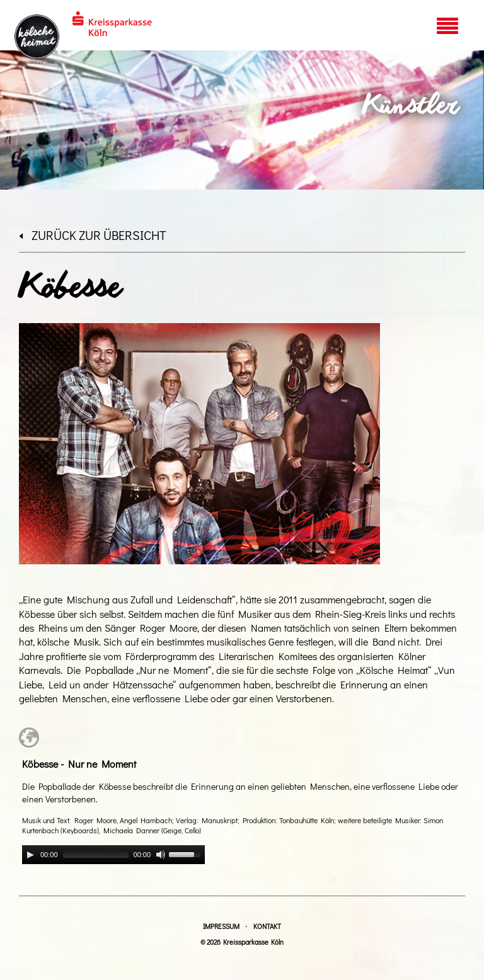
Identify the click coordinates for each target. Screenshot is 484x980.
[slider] (96, 855)
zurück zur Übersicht (93, 235)
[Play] (30, 855)
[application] (113, 855)
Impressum (221, 926)
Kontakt (267, 926)
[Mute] (161, 855)
